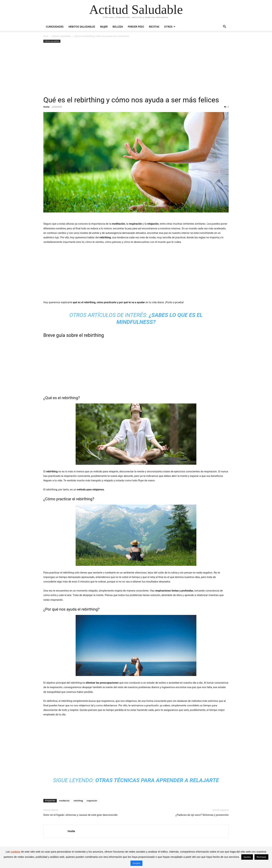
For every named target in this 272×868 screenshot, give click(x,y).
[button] (224, 27)
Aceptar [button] (136, 863)
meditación (64, 801)
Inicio (46, 36)
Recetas (154, 27)
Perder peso (136, 27)
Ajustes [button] (247, 857)
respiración (92, 801)
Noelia (46, 107)
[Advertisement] (136, 70)
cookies (15, 852)
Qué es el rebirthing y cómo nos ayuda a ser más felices (131, 100)
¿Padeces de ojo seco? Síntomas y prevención (202, 815)
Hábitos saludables (82, 27)
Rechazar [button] (261, 857)
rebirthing (78, 801)
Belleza (118, 27)
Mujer (104, 27)
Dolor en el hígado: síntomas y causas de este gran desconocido (80, 815)
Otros (168, 27)
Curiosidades (55, 27)
